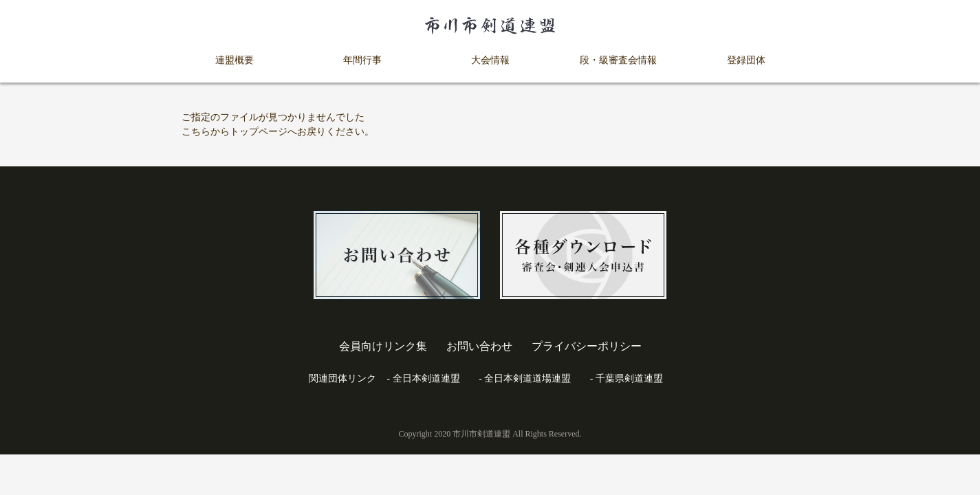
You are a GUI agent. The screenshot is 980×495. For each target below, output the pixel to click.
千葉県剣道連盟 (629, 378)
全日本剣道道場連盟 (527, 378)
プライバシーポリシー (587, 346)
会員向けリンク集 (383, 346)
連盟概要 (235, 60)
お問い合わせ (479, 346)
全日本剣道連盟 (426, 378)
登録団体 (746, 60)
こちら (196, 132)
